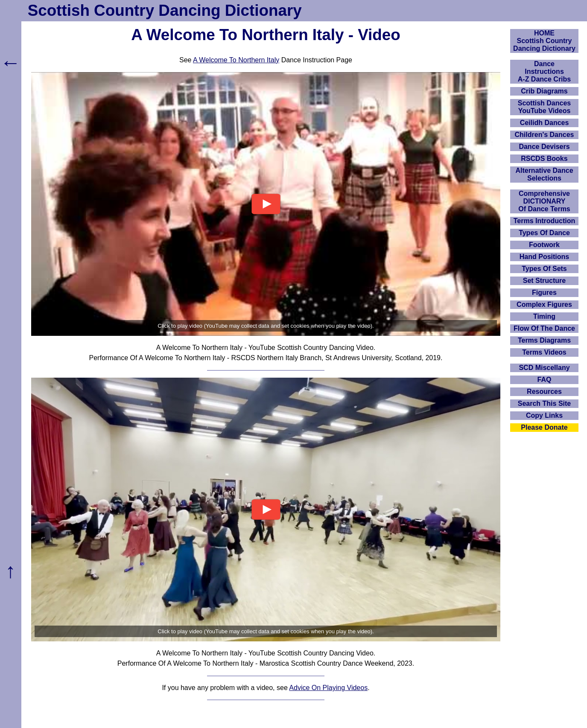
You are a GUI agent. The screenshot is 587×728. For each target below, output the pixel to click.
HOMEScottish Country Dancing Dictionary (544, 41)
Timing (544, 316)
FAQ (545, 380)
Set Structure (544, 281)
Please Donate (544, 427)
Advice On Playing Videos (328, 688)
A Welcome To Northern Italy (236, 60)
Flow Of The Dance (544, 328)
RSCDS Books (544, 159)
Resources (544, 392)
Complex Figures (544, 304)
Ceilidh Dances (545, 123)
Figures (544, 293)
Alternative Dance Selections (544, 174)
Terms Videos (544, 352)
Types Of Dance (544, 233)
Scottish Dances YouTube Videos (544, 107)
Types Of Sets (544, 269)
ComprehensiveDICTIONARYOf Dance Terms (544, 201)
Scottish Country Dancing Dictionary (165, 10)
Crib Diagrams (544, 91)
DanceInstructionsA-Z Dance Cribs (544, 71)
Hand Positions (544, 257)
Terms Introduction (545, 221)
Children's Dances (545, 135)
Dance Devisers (544, 147)
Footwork (544, 245)
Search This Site (545, 403)
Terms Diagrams (544, 340)
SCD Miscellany (544, 368)
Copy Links (544, 415)
